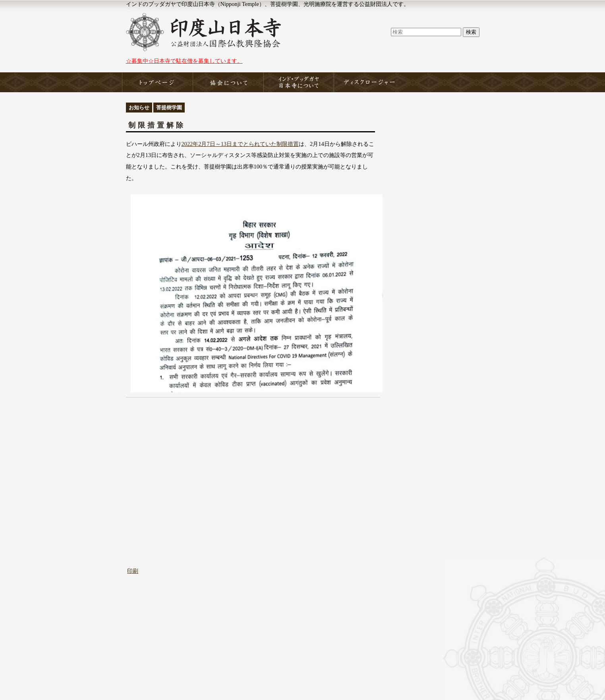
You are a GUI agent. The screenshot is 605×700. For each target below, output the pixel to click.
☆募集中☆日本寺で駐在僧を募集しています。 (184, 61)
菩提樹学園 (169, 108)
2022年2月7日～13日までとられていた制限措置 (240, 144)
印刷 (133, 571)
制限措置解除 (157, 125)
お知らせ (139, 108)
